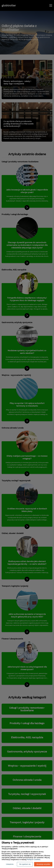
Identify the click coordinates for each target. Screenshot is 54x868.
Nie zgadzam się (25, 864)
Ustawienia (10, 864)
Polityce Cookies (33, 859)
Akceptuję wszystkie (43, 864)
